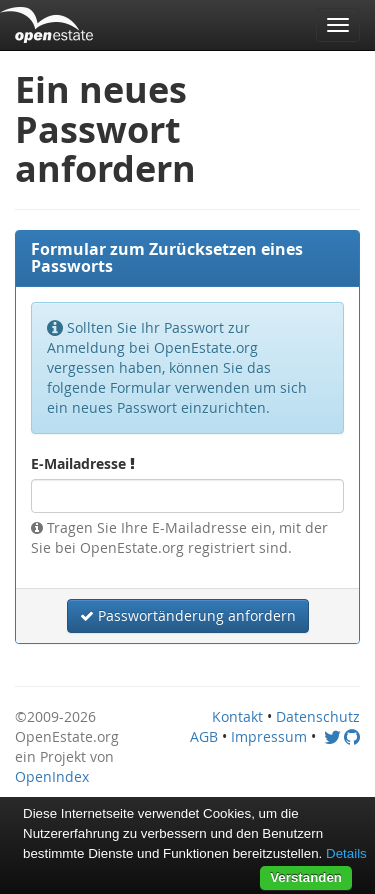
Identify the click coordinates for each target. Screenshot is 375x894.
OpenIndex (52, 776)
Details (346, 853)
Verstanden (306, 877)
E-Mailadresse (83, 463)
